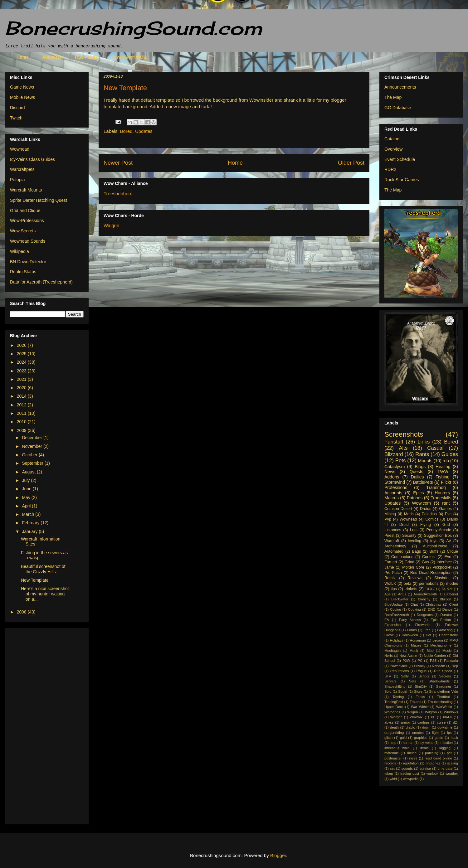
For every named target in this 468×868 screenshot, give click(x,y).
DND (431, 609)
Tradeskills (441, 498)
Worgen (396, 717)
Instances (393, 530)
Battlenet (451, 594)
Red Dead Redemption (431, 573)
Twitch (16, 118)
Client (453, 604)
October (30, 455)
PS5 (433, 661)
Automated (394, 551)
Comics (432, 519)
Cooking (414, 609)
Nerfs (389, 656)
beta (408, 584)
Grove (389, 635)
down (426, 727)
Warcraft (392, 541)
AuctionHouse (435, 546)
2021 (22, 379)
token (389, 773)
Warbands (392, 712)
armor (405, 722)
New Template (35, 580)
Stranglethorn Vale (444, 691)
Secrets (445, 676)
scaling (453, 763)
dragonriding (394, 733)
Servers (390, 681)
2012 (22, 405)
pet (449, 753)
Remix (390, 578)
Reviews (415, 578)
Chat (414, 604)
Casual (435, 448)
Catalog (392, 139)
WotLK (390, 584)
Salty (405, 676)
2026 (22, 345)
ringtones (433, 763)
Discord (17, 108)
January (30, 531)
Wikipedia (19, 251)
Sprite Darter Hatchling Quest (39, 200)
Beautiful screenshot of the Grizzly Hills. (43, 569)
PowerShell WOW (129, 57)
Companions (402, 557)
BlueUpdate (393, 604)
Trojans (415, 702)
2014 (22, 396)
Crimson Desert (398, 509)
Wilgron (431, 712)
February (31, 523)
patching (431, 753)
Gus (425, 562)
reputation (411, 763)
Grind (409, 562)
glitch (388, 738)
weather (452, 773)
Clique (452, 551)
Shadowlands (439, 681)
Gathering (445, 630)
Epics (418, 493)
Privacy (420, 666)
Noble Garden (435, 656)
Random (438, 666)
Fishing (443, 477)
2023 (22, 371)
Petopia (17, 180)
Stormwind (395, 482)
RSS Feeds (86, 57)
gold (403, 738)
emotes (418, 733)
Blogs (420, 467)
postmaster (393, 758)
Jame (389, 567)
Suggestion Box (438, 536)
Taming (398, 697)
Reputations (400, 671)
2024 (22, 362)
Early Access (410, 620)
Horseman (418, 640)
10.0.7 (430, 589)
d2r (456, 722)
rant (446, 503)
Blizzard (394, 454)
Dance (447, 609)
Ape (388, 594)
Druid (404, 525)
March (29, 514)
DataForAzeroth (397, 615)
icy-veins (427, 743)
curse (441, 722)
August (29, 472)
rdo (446, 461)
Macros (392, 498)
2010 (22, 422)
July (26, 480)
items (424, 748)
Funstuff (394, 442)
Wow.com (421, 503)
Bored (126, 131)
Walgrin (111, 225)
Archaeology (395, 546)
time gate (445, 769)
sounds (407, 769)
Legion (438, 640)
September (33, 463)
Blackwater (400, 599)
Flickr (446, 482)
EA (387, 620)
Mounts (425, 461)
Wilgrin (412, 712)
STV (388, 676)
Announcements (400, 87)
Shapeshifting (395, 686)
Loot (414, 530)
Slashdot (442, 578)
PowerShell (399, 666)
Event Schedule (400, 159)
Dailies (417, 477)
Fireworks (423, 625)
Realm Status (23, 272)
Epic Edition (441, 620)
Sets (412, 681)
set (392, 769)
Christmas (433, 604)
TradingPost (394, 702)
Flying (426, 525)
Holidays (396, 640)
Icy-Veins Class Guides (32, 159)
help (393, 743)
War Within (420, 707)
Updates (144, 131)
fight (435, 733)
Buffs (434, 551)
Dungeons (425, 615)
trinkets (411, 589)
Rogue (421, 671)
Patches (415, 498)
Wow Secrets (23, 231)
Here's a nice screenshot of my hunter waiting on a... (45, 594)
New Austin (408, 656)
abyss (389, 722)
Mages (416, 645)
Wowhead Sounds (28, 241)
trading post (410, 773)
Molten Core (413, 567)
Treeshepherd (118, 194)
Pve (448, 514)
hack (454, 738)
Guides (450, 454)
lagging (445, 748)
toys (434, 541)
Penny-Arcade (439, 530)
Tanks (420, 697)
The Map (393, 97)
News (390, 472)
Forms (412, 630)
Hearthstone (448, 635)
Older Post (351, 163)
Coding (395, 609)
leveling (415, 541)
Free (427, 630)
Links (424, 442)
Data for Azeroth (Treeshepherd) (41, 282)
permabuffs (429, 584)
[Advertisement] (35, 724)
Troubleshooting (440, 702)
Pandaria (451, 661)
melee (412, 753)
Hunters (442, 493)
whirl (393, 779)
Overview (393, 149)
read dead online (438, 758)
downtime (445, 727)
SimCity (421, 686)
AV (449, 541)
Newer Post (118, 163)
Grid (446, 525)
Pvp (388, 519)
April (27, 506)
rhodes (452, 584)
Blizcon (446, 599)
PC (420, 661)
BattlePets (423, 482)
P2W (406, 661)
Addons (392, 477)
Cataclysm (395, 467)
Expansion (392, 625)
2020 (22, 388)
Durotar (446, 615)
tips (394, 589)
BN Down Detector (28, 262)
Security (409, 536)
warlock (432, 773)
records (390, 763)
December (32, 438)
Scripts (424, 676)
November (32, 446)
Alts (403, 448)
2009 (22, 430)
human (408, 743)
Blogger (278, 855)
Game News (22, 87)
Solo (388, 691)
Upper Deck (394, 707)
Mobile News (22, 97)
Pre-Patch (393, 573)
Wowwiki (416, 717)
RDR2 (390, 169)
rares (413, 758)
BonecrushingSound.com (134, 28)
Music (447, 651)
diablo (411, 727)
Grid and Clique (25, 211)
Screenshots (404, 434)
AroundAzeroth (425, 594)
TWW (443, 472)
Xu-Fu (447, 717)
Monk (414, 651)
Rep (455, 666)
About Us (52, 57)
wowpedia (411, 779)
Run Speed (443, 671)
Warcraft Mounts (26, 190)
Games (445, 509)
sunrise (425, 769)
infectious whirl (397, 748)
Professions (396, 487)
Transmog (436, 487)
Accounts (393, 493)
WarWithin (444, 707)
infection (446, 743)
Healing (443, 467)
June (27, 489)
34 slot (447, 589)
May (27, 497)
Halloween (410, 635)
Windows (451, 712)
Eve (448, 557)
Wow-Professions (27, 221)
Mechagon (392, 651)
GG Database (398, 108)
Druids (426, 509)
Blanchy (424, 599)
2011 (22, 413)
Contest (429, 557)
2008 (22, 612)
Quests (416, 472)
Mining (390, 514)
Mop (430, 651)
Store (418, 691)
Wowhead (20, 149)
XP (433, 717)
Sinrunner (444, 686)
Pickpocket (442, 567)
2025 (22, 354)
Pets (401, 461)
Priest (389, 536)
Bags (416, 551)
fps (449, 733)
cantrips (424, 722)
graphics (421, 738)
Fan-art (391, 562)
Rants (422, 454)
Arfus (402, 594)
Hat (429, 635)
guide (439, 738)
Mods (409, 514)
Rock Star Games (402, 180)
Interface (444, 562)
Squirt (403, 691)
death (394, 727)
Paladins (429, 514)
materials (391, 753)
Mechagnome (441, 645)
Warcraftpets (22, 169)
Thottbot (444, 697)
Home (23, 57)
